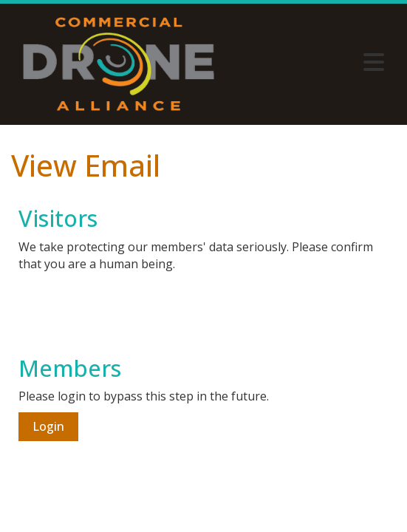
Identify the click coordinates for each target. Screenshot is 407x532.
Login (48, 426)
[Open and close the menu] (309, 62)
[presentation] (131, 309)
